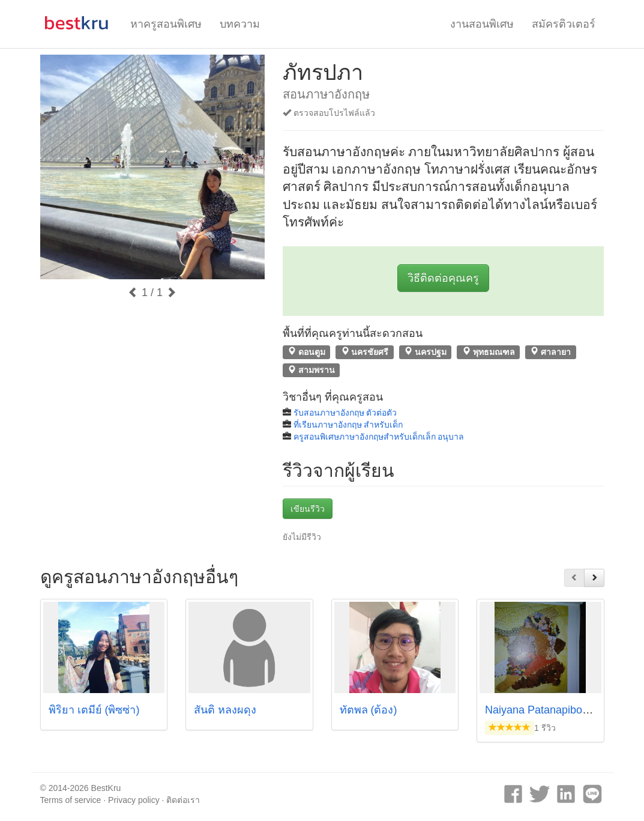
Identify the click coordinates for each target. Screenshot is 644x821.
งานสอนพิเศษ (482, 24)
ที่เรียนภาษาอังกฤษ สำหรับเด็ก (348, 425)
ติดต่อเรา (183, 800)
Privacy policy (134, 800)
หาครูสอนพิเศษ (166, 24)
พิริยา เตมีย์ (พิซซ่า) (94, 710)
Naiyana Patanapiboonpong (552, 710)
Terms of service (71, 800)
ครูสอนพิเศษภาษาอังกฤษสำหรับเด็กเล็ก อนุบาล (379, 437)
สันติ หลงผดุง (225, 710)
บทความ (240, 24)
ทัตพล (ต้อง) (369, 710)
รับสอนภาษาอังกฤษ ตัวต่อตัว (345, 413)
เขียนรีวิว (308, 509)
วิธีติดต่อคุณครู (443, 278)
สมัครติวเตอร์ (564, 24)
